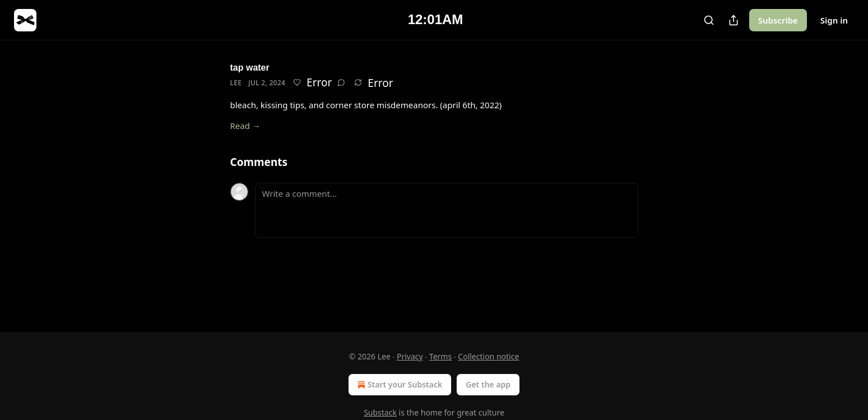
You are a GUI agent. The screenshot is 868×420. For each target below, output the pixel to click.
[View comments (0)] (341, 82)
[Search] (709, 20)
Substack (380, 412)
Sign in (834, 20)
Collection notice (488, 356)
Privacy (410, 356)
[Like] (297, 82)
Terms (440, 356)
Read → (245, 126)
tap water (250, 68)
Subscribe (778, 20)
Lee (236, 83)
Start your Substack (399, 385)
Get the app (488, 384)
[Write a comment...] (447, 210)
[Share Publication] (734, 20)
